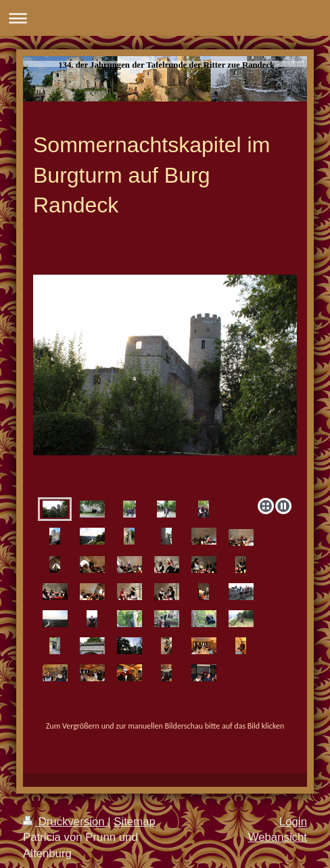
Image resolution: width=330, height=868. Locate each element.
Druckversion (65, 822)
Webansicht (278, 837)
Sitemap (135, 822)
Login (293, 822)
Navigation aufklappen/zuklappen (165, 18)
